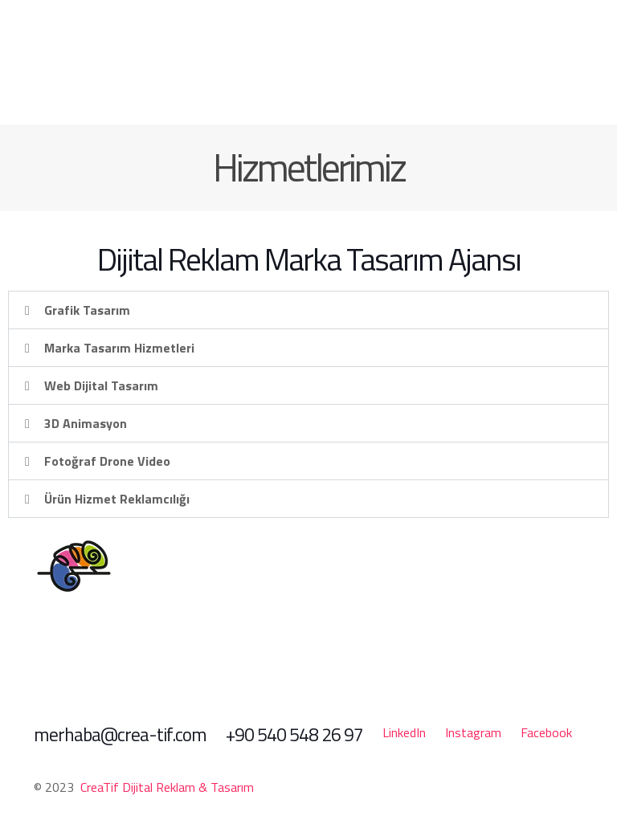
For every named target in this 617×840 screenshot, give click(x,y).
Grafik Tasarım (87, 310)
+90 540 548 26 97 (294, 734)
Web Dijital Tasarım (101, 385)
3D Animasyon (86, 423)
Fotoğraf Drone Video (107, 461)
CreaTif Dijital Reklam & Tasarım (167, 787)
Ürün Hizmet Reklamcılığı (117, 499)
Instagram (473, 732)
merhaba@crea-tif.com (120, 734)
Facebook (546, 732)
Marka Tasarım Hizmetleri (119, 348)
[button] (308, 310)
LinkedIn (404, 732)
